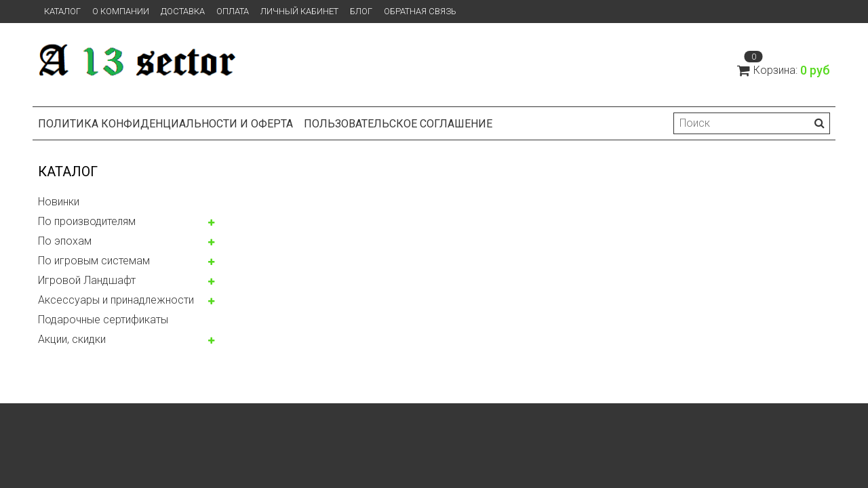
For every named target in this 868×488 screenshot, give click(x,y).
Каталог (62, 11)
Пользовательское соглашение (398, 124)
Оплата (233, 11)
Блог (361, 11)
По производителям (87, 221)
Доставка (183, 11)
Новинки (59, 202)
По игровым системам (94, 261)
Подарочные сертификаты (103, 320)
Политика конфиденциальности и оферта (165, 124)
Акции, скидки (72, 339)
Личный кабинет (299, 11)
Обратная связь (420, 11)
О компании (121, 11)
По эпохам (65, 241)
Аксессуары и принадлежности (116, 300)
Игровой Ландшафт (87, 280)
